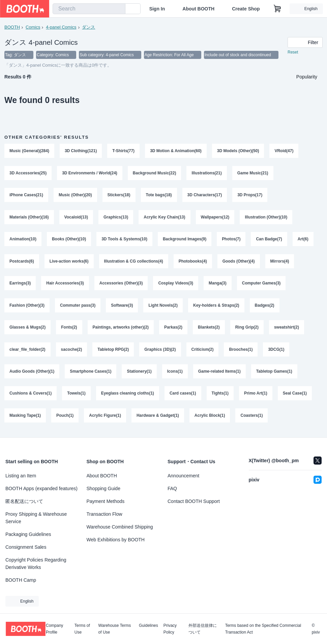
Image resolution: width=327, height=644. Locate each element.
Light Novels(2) (163, 307)
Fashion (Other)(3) (27, 307)
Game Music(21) (253, 173)
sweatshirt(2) (287, 329)
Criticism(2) (203, 351)
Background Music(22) (155, 173)
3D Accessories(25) (28, 173)
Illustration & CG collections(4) (134, 262)
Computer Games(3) (261, 284)
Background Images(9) (185, 240)
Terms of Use (82, 629)
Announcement (183, 476)
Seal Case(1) (295, 396)
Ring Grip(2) (247, 329)
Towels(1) (76, 396)
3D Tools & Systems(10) (124, 240)
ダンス (89, 27)
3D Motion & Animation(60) (176, 151)
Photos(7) (231, 240)
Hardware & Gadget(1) (158, 418)
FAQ (172, 488)
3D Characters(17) (205, 196)
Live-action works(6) (69, 262)
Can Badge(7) (269, 240)
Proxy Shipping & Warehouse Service (36, 518)
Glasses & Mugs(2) (27, 329)
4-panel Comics (61, 27)
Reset (293, 53)
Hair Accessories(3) (65, 284)
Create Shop (246, 9)
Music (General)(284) (29, 151)
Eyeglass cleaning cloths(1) (128, 396)
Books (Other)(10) (69, 240)
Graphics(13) (116, 218)
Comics (33, 27)
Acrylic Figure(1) (105, 418)
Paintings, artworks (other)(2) (121, 329)
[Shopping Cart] (277, 9)
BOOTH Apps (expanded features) (41, 488)
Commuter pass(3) (78, 307)
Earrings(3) (20, 284)
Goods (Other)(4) (239, 262)
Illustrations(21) (207, 173)
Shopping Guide (103, 488)
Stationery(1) (139, 373)
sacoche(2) (72, 351)
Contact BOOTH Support (194, 501)
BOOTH (12, 27)
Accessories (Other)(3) (121, 284)
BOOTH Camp (21, 580)
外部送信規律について (203, 629)
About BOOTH (198, 9)
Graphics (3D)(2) (160, 351)
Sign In (157, 9)
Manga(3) (218, 284)
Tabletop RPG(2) (113, 351)
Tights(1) (220, 396)
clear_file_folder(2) (27, 351)
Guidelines (148, 626)
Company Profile (54, 629)
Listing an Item (21, 476)
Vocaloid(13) (76, 218)
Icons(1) (175, 373)
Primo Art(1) (256, 396)
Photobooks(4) (193, 262)
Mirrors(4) (280, 262)
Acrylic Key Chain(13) (165, 218)
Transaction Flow (105, 514)
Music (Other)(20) (75, 196)
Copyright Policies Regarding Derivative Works (36, 564)
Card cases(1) (183, 396)
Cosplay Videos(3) (176, 284)
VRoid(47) (284, 151)
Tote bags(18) (159, 196)
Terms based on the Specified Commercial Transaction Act (263, 629)
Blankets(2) (209, 329)
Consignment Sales (26, 547)
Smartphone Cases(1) (91, 373)
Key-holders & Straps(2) (216, 307)
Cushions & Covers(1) (31, 396)
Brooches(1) (241, 351)
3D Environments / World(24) (90, 173)
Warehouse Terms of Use (115, 629)
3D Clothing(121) (81, 151)
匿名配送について (24, 501)
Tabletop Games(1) (274, 373)
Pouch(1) (65, 418)
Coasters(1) (252, 418)
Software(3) (122, 307)
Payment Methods (106, 501)
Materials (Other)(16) (29, 218)
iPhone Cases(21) (26, 196)
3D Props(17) (250, 196)
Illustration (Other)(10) (266, 218)
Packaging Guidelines (28, 534)
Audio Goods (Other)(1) (32, 373)
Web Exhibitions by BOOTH (116, 540)
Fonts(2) (69, 329)
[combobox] (89, 9)
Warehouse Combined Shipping (120, 527)
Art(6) (303, 240)
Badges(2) (265, 307)
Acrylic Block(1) (210, 418)
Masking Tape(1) (25, 418)
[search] (119, 9)
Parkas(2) (173, 329)
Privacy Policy (170, 629)
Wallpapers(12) (215, 218)
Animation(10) (23, 240)
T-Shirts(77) (123, 151)
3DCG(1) (276, 351)
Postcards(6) (22, 262)
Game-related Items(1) (219, 373)
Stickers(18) (119, 196)
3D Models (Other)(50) (238, 151)
